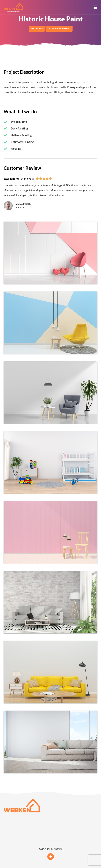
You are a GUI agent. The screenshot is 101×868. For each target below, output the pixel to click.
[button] (95, 7)
